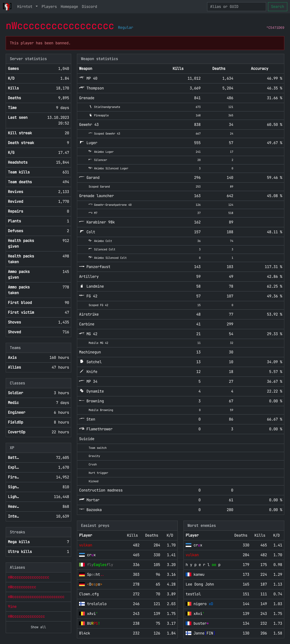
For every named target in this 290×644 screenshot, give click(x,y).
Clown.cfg (89, 594)
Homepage (69, 7)
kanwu (199, 574)
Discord (89, 7)
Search (277, 7)
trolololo (97, 604)
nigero (203, 604)
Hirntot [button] (26, 7)
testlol (193, 594)
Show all (38, 627)
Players (49, 7)
